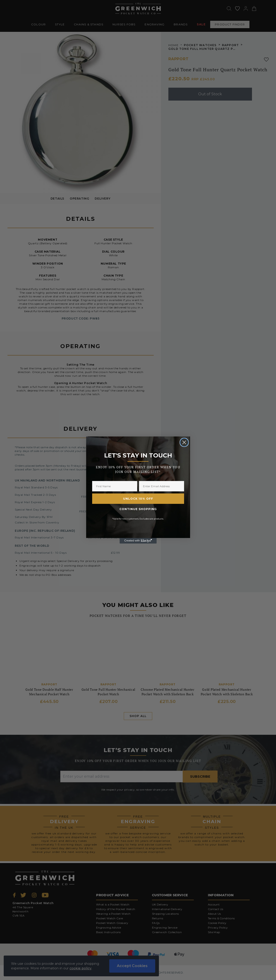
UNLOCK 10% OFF (138, 499)
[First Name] (115, 486)
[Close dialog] (184, 442)
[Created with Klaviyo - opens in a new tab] (138, 541)
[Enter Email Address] (162, 486)
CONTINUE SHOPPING (138, 509)
